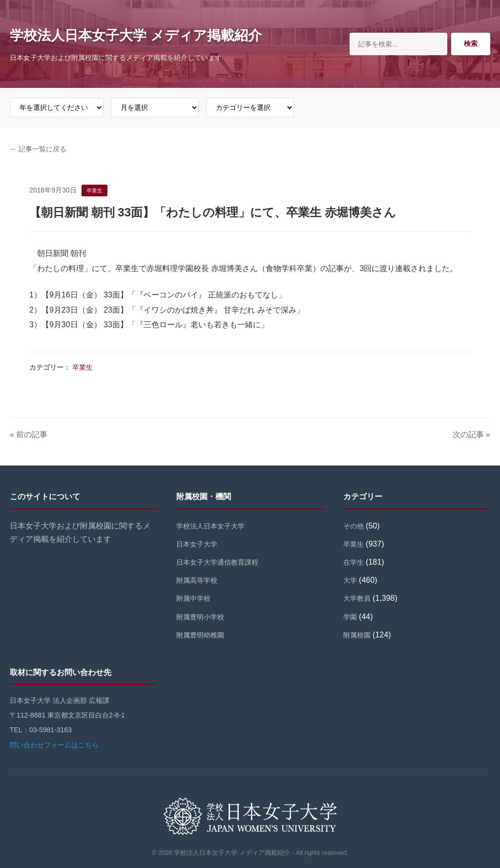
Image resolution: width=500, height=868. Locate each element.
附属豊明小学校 (200, 617)
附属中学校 (193, 598)
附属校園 (357, 635)
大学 (350, 580)
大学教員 (357, 598)
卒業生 (83, 367)
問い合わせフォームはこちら (54, 745)
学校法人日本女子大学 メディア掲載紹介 (136, 35)
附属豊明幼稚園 (200, 635)
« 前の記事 (29, 434)
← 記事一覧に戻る (38, 149)
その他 (354, 526)
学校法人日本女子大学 (210, 526)
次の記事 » (471, 434)
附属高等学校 (197, 580)
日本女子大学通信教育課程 (217, 562)
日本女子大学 (197, 544)
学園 (350, 617)
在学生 (354, 562)
